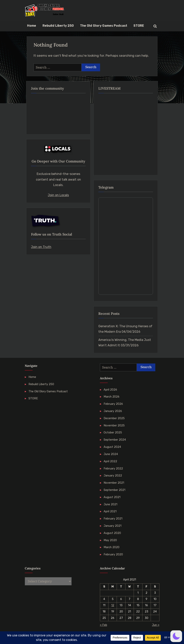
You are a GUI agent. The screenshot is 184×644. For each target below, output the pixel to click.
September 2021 (114, 490)
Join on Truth (41, 247)
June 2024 (111, 454)
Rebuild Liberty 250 (58, 26)
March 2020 (112, 547)
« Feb (104, 625)
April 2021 (110, 511)
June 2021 (110, 504)
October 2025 (113, 432)
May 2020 (110, 540)
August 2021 (112, 497)
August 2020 (112, 533)
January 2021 (112, 526)
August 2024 (112, 447)
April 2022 (110, 461)
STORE (139, 26)
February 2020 (113, 554)
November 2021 (114, 483)
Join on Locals (58, 195)
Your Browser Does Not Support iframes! (126, 246)
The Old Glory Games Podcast (104, 26)
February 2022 (113, 468)
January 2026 (113, 411)
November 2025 (114, 425)
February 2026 (113, 404)
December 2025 (114, 418)
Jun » (156, 625)
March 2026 (112, 397)
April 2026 (110, 390)
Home (32, 26)
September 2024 (115, 440)
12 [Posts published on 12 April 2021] (113, 605)
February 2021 (113, 519)
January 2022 (113, 476)
